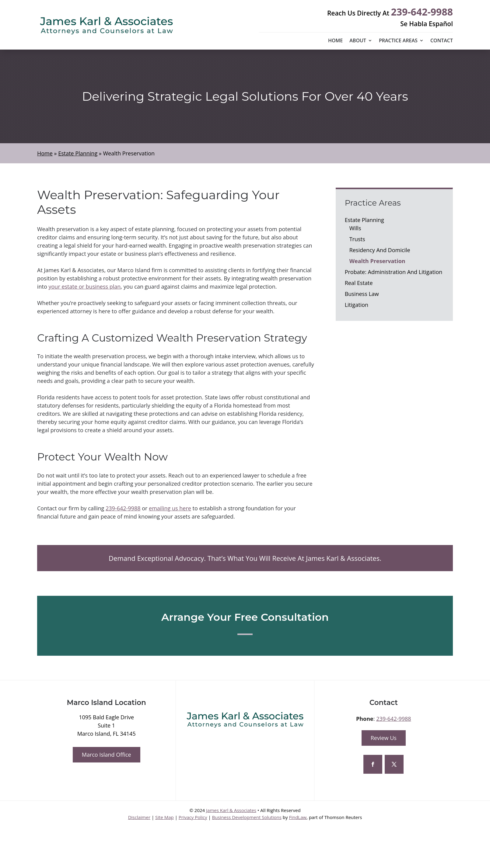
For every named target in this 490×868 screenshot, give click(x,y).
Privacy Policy (193, 817)
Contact (442, 41)
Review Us (384, 738)
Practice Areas (398, 41)
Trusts (357, 239)
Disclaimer (139, 817)
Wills (355, 228)
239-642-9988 (422, 12)
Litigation (357, 305)
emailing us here (170, 508)
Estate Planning (364, 220)
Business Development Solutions (247, 817)
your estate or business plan (85, 286)
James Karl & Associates (231, 810)
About (358, 41)
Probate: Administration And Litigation (394, 272)
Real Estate (359, 283)
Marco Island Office (107, 755)
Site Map (164, 817)
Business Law (362, 294)
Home (335, 41)
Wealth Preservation (377, 261)
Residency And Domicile (380, 250)
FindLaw (298, 817)
